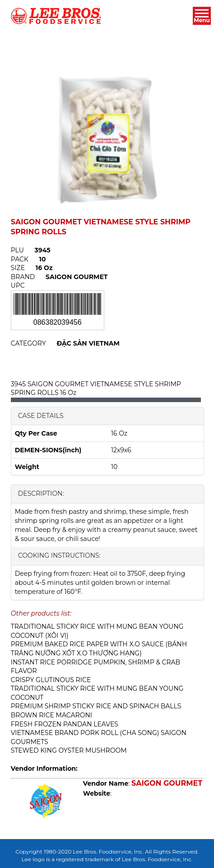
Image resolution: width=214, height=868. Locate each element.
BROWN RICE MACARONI (51, 715)
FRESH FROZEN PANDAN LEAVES (65, 724)
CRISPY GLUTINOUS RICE (51, 680)
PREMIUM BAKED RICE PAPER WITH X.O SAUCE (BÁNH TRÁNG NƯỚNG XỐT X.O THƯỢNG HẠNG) (99, 649)
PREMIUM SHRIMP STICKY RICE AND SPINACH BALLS (96, 706)
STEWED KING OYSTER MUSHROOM (69, 750)
